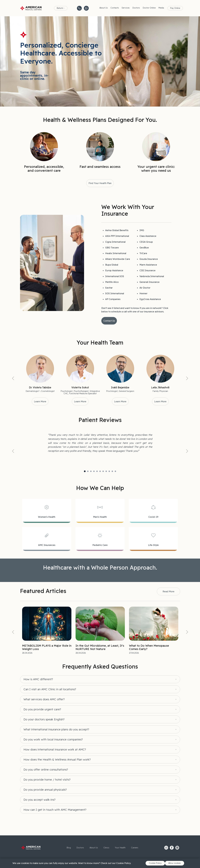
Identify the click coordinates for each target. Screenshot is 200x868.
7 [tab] (103, 471)
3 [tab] (91, 471)
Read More (168, 591)
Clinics (106, 848)
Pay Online (175, 8)
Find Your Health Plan (100, 183)
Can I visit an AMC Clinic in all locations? (50, 689)
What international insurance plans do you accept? (56, 729)
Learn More (40, 401)
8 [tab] (106, 471)
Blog (69, 848)
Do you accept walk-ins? (39, 800)
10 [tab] (112, 471)
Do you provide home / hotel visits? (47, 780)
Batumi (60, 8)
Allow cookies (175, 863)
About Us (104, 8)
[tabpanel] (100, 443)
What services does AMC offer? (44, 699)
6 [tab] (100, 471)
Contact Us (109, 321)
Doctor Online (149, 8)
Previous (13, 378)
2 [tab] (88, 471)
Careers (135, 848)
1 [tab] (85, 471)
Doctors (136, 8)
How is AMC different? (38, 679)
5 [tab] (97, 471)
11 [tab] (115, 471)
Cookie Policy (155, 863)
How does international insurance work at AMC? (55, 750)
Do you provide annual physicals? (45, 790)
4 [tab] (94, 471)
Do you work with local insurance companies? (53, 739)
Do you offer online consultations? (46, 770)
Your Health (120, 848)
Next (187, 378)
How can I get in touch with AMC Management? (55, 810)
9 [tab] (109, 471)
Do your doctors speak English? (44, 719)
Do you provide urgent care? (42, 709)
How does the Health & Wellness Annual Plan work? (57, 760)
